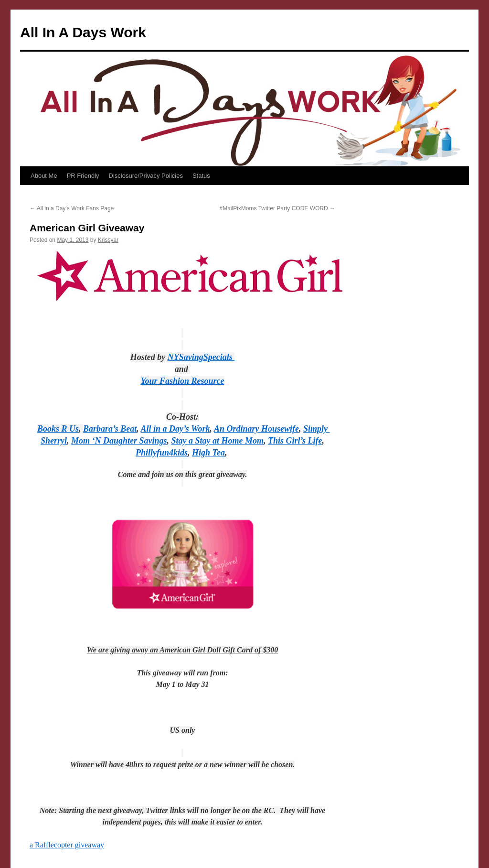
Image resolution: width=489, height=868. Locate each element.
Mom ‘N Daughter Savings (119, 441)
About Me (44, 176)
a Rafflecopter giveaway (67, 845)
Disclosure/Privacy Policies (146, 176)
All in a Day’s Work (175, 429)
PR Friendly (83, 176)
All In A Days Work (83, 32)
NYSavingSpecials (201, 357)
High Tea (208, 453)
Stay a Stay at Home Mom (217, 441)
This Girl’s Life (295, 441)
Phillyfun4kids (162, 453)
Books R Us (58, 429)
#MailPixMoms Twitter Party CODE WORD (277, 208)
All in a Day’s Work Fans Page (72, 208)
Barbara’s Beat (110, 429)
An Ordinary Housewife (256, 429)
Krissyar (108, 240)
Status (201, 176)
